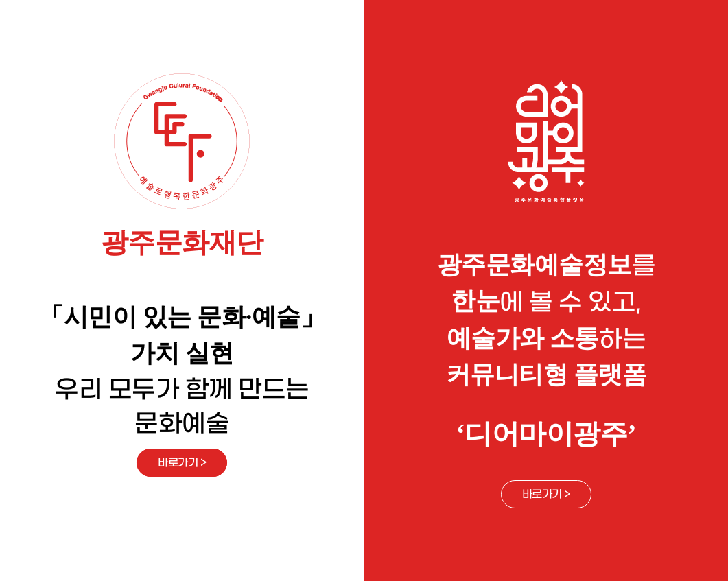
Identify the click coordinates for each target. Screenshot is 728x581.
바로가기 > (182, 463)
